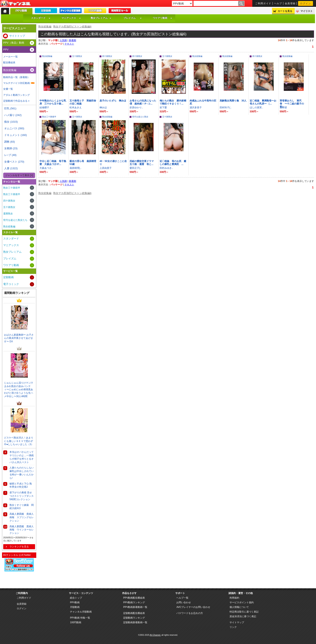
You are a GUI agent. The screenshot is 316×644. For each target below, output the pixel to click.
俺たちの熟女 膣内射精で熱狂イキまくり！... (173, 102)
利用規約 (234, 598)
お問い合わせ (184, 602)
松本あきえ (76, 108)
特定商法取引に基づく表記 (244, 612)
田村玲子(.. (226, 108)
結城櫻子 (44, 108)
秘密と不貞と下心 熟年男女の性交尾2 (21, 485)
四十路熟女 (107, 56)
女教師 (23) (11, 148)
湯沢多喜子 (196, 108)
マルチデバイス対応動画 (17, 83)
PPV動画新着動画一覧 (135, 607)
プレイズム (133, 18)
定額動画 (8, 277)
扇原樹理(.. (75, 168)
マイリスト (307, 11)
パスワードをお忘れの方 (190, 613)
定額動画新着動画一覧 (135, 622)
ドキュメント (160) (16, 135)
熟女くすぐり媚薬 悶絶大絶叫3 (22, 507)
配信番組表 (9, 63)
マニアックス (71, 18)
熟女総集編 (45, 27)
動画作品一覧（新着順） (17, 77)
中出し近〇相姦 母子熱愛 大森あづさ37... (53, 163)
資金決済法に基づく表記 (243, 616)
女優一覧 (8, 89)
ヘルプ (278, 3)
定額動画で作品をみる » (16, 101)
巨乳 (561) (10, 108)
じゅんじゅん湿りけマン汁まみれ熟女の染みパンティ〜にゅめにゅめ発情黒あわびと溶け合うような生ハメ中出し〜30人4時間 (19, 390)
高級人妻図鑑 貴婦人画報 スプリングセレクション (22, 517)
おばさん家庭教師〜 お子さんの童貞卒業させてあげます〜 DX (19, 338)
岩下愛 (163, 108)
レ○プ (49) (10, 155)
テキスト (69, 44)
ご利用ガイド (263, 3)
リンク (233, 627)
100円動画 (76, 622)
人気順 (63, 40)
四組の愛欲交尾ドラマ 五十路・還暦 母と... (143, 163)
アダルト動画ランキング (17, 95)
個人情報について (239, 607)
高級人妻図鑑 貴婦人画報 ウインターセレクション (22, 530)
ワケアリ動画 (162, 18)
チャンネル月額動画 (81, 612)
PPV (6, 50)
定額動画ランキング (134, 618)
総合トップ (76, 598)
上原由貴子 (106, 168)
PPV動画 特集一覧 (80, 618)
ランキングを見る (19, 547)
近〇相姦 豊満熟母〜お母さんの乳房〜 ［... (263, 102)
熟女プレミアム (101, 18)
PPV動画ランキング (134, 602)
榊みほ (103, 108)
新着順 (73, 40)
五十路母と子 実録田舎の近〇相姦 (83, 102)
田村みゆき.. (166, 168)
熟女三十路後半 (49, 117)
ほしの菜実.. (256, 108)
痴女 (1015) (11, 122)
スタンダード (41, 18)
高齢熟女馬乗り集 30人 (233, 101)
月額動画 (75, 607)
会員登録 (290, 3)
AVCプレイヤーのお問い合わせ (193, 607)
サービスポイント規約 (242, 602)
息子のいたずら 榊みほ (113, 101)
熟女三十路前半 (12, 188)
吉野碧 (283, 108)
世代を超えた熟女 (140, 117)
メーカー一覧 (10, 57)
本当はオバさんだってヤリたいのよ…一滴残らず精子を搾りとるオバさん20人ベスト (22, 457)
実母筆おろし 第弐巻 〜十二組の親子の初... (292, 104)
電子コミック (11, 284)
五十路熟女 (77, 56)
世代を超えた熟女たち (15, 220)
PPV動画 (75, 602)
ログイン (306, 3)
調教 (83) (10, 142)
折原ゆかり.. (136, 108)
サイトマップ (237, 622)
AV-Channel (16, 4)
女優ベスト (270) (14, 162)
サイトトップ (17, 36)
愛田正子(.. (136, 168)
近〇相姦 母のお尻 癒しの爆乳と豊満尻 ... (173, 163)
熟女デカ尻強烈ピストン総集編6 (72, 27)
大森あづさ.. (46, 168)
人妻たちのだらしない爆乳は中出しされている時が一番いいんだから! (22, 473)
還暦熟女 (8, 214)
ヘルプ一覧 (182, 598)
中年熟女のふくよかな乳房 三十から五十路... (53, 102)
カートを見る (285, 11)
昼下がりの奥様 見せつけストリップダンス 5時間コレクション (22, 496)
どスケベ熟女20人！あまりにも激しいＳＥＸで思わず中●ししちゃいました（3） (19, 441)
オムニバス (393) (14, 128)
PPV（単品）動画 (14, 43)
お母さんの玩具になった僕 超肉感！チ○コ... (143, 102)
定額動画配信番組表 (134, 613)
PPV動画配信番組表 (134, 598)
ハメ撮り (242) (13, 115)
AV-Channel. (155, 635)
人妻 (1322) (11, 168)
